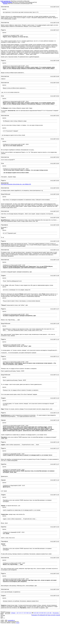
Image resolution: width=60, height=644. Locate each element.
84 (34, 613)
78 (24, 613)
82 (31, 613)
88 (41, 613)
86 (38, 613)
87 (39, 613)
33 (17, 613)
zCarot (18, 623)
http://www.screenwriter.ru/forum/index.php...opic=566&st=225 (16, 184)
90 (44, 613)
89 (43, 613)
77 (23, 613)
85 (36, 613)
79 (26, 613)
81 (29, 613)
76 (21, 613)
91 (46, 613)
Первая (13, 613)
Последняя (56, 613)
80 (28, 613)
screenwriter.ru (11, 620)
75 (19, 613)
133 (48, 613)
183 (50, 613)
